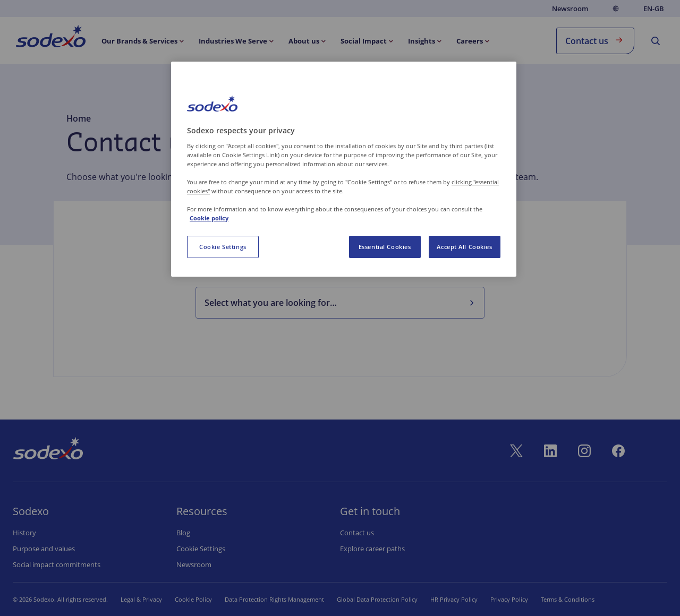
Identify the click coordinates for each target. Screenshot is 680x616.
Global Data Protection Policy (377, 599)
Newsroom (570, 8)
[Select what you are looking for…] (471, 303)
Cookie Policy (193, 599)
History (24, 533)
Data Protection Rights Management (274, 599)
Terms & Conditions (568, 599)
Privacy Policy (509, 599)
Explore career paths (372, 549)
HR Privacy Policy (454, 599)
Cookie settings (201, 549)
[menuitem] (51, 38)
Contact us (595, 40)
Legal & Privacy (141, 599)
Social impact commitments (57, 564)
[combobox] (331, 303)
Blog (183, 533)
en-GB (654, 9)
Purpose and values (44, 549)
